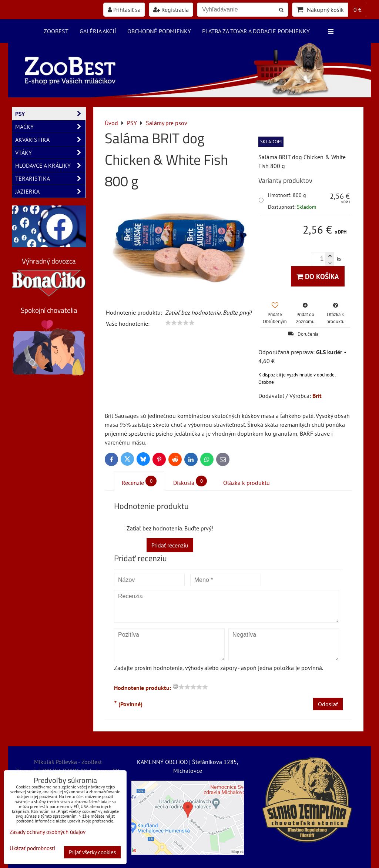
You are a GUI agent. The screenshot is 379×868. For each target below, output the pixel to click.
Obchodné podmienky (159, 31)
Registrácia (171, 10)
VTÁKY (50, 153)
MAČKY (50, 127)
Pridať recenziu (170, 545)
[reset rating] (175, 686)
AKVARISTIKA (50, 140)
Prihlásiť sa (124, 10)
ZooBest (56, 31)
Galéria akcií (98, 31)
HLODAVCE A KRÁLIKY (50, 165)
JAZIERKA (50, 191)
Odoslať (328, 704)
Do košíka (318, 276)
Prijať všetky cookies (92, 852)
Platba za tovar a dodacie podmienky (256, 31)
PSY (50, 114)
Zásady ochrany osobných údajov (48, 832)
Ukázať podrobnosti (32, 849)
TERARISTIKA (50, 178)
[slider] (180, 323)
